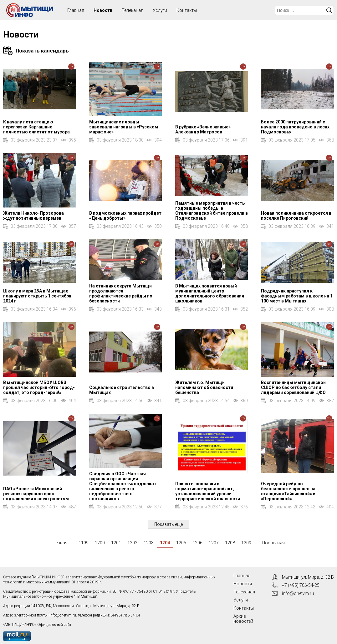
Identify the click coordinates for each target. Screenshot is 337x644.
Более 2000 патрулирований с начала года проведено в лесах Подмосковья (295, 127)
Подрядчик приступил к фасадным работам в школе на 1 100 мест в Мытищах (297, 296)
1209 (246, 543)
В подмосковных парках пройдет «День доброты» (125, 216)
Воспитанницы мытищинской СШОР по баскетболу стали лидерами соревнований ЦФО (293, 387)
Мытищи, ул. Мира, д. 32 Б (308, 577)
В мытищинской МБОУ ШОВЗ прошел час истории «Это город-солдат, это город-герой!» (39, 387)
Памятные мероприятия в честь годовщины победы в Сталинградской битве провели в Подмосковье (212, 211)
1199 (84, 543)
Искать (329, 10)
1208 (230, 543)
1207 (214, 543)
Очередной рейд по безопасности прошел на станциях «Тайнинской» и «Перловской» (288, 491)
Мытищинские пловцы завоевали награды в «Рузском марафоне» (124, 127)
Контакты (187, 10)
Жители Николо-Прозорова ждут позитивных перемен (33, 216)
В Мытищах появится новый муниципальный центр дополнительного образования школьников (210, 293)
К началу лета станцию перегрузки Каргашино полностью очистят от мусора (36, 127)
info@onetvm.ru (63, 615)
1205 (181, 543)
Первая (60, 543)
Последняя (273, 543)
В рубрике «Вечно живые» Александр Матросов (203, 129)
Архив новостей (243, 619)
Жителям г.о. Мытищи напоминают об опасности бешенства (204, 387)
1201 (116, 543)
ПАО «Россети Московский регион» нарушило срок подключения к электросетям (36, 494)
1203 (149, 543)
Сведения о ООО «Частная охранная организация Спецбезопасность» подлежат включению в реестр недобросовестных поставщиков (123, 486)
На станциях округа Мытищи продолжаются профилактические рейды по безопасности (121, 293)
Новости (103, 10)
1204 (165, 543)
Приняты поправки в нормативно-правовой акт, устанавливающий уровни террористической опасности (208, 491)
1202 (132, 543)
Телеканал (133, 10)
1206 (197, 543)
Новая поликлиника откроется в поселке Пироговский (296, 216)
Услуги (160, 10)
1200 (100, 543)
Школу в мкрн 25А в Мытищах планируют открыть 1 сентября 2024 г (37, 296)
